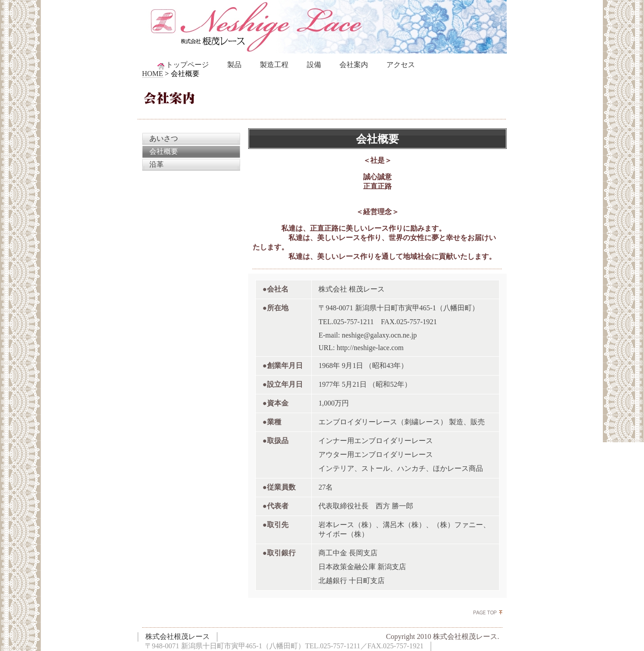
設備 (314, 65)
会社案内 (354, 65)
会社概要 (164, 151)
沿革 (157, 164)
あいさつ (164, 138)
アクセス (401, 65)
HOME (153, 74)
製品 (234, 65)
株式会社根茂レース (178, 636)
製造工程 (274, 65)
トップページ (182, 65)
